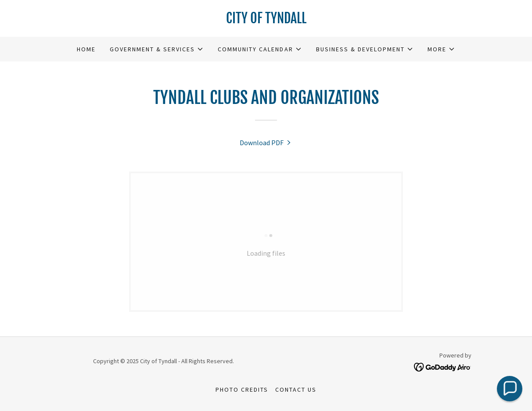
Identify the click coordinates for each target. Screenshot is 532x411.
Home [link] (86, 49)
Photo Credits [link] (242, 390)
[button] (157, 49)
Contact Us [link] (296, 390)
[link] (266, 21)
